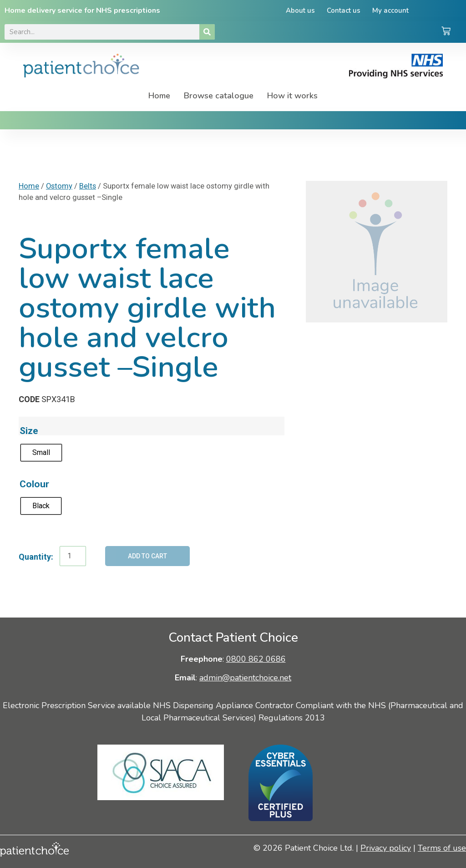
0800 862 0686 (256, 659)
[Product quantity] (73, 556)
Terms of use (442, 848)
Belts (88, 186)
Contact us (344, 10)
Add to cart (147, 556)
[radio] (41, 453)
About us (300, 10)
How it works (292, 96)
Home (159, 96)
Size (29, 431)
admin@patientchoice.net (245, 678)
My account (390, 10)
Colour (34, 484)
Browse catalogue (219, 96)
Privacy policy (386, 848)
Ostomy (59, 186)
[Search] (207, 32)
